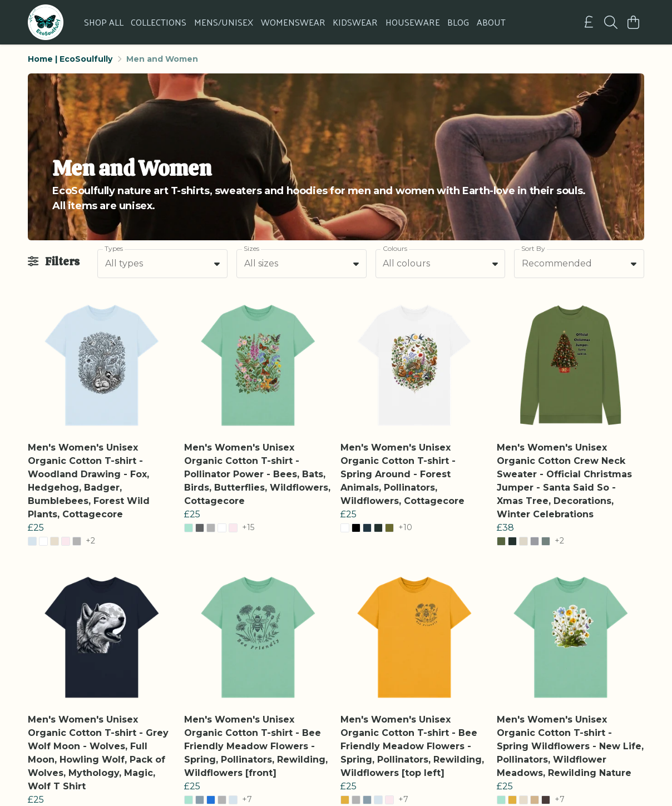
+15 (248, 528)
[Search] (611, 22)
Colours (395, 248)
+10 (405, 528)
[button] (217, 264)
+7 (247, 800)
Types (114, 248)
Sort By (533, 248)
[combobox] (162, 264)
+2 (90, 541)
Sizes (251, 248)
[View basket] (633, 22)
